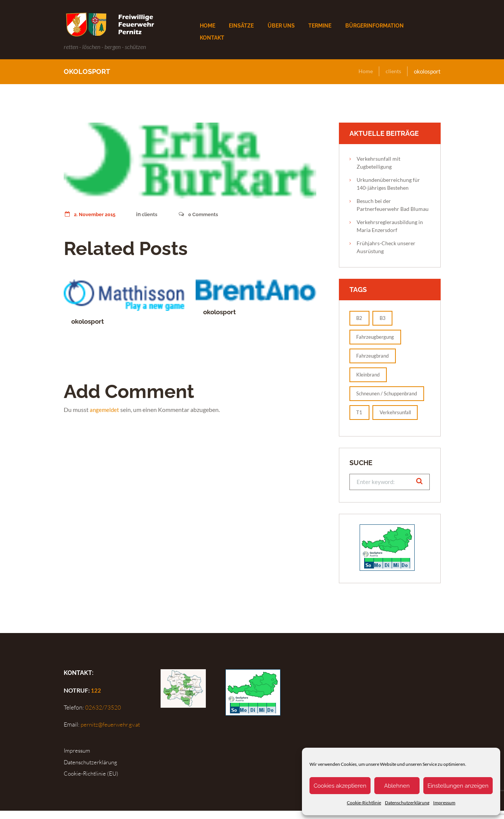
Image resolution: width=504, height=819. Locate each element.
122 (96, 699)
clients (393, 71)
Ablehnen (397, 786)
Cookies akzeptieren (340, 786)
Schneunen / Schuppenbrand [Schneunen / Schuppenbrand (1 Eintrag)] (375, 398)
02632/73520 (103, 716)
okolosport (89, 321)
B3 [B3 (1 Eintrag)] (385, 318)
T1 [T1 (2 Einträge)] (360, 420)
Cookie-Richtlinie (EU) (93, 782)
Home (364, 71)
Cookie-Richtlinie (364, 803)
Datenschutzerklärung (407, 803)
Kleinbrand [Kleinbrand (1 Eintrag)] (370, 375)
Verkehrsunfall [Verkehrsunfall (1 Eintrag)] (398, 420)
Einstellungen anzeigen (458, 786)
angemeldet (105, 409)
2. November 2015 (91, 214)
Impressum (444, 803)
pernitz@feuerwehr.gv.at (112, 733)
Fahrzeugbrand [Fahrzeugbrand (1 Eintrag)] (375, 356)
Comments (203, 214)
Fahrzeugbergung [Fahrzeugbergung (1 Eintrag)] (377, 337)
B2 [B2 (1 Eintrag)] (360, 318)
